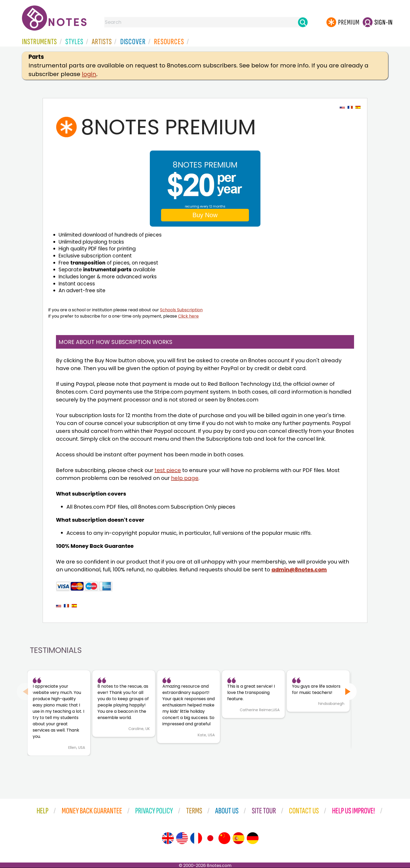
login (89, 74)
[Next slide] (348, 691)
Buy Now (205, 215)
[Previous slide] (25, 691)
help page (185, 478)
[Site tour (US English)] (182, 838)
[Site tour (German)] (253, 838)
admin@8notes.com (299, 570)
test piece (168, 470)
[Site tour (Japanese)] (210, 838)
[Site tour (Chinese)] (224, 838)
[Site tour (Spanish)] (238, 838)
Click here (188, 316)
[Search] (303, 22)
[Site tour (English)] (168, 838)
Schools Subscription (181, 310)
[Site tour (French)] (196, 838)
